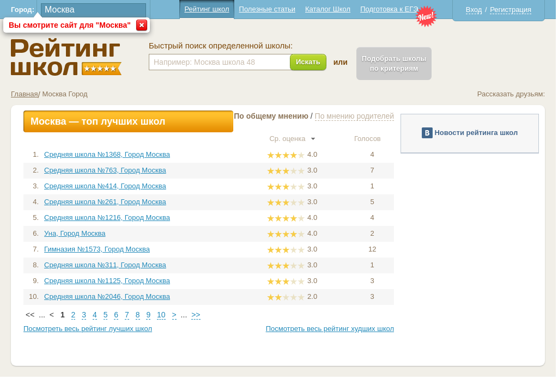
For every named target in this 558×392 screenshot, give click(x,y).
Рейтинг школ (207, 9)
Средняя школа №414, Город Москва (105, 186)
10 (161, 315)
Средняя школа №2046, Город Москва (107, 296)
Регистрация (511, 10)
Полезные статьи (267, 9)
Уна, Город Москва (75, 233)
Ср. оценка (292, 139)
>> (196, 315)
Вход (474, 10)
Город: (23, 10)
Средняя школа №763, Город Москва (105, 170)
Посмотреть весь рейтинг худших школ (330, 329)
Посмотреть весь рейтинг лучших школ (88, 329)
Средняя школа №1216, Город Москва (107, 218)
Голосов (372, 139)
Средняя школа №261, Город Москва (105, 202)
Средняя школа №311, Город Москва (105, 265)
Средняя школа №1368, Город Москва (107, 154)
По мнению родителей (354, 116)
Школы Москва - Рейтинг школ (66, 57)
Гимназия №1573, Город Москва (97, 249)
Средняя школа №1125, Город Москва (107, 281)
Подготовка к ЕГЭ (389, 9)
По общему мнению (271, 116)
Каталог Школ (328, 9)
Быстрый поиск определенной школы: (221, 46)
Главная (24, 94)
